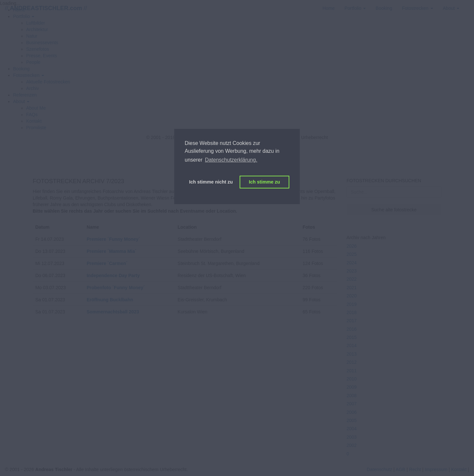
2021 (352, 288)
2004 (352, 429)
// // (46, 8)
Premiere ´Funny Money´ (113, 239)
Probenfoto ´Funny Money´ (116, 288)
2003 (352, 437)
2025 (352, 254)
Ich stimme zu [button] (264, 182)
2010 (352, 379)
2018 (352, 312)
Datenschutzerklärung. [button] (231, 160)
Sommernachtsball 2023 (113, 312)
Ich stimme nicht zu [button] (211, 182)
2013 (352, 354)
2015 (352, 337)
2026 (352, 246)
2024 (352, 263)
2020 (352, 296)
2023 (352, 271)
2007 (352, 404)
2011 (352, 371)
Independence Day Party (113, 275)
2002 (352, 445)
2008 (352, 396)
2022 (352, 279)
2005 (352, 420)
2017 (352, 321)
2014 (352, 345)
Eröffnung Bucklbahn (110, 300)
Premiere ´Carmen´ (107, 263)
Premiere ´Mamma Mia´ (112, 251)
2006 (352, 412)
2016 (352, 329)
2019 (352, 304)
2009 (352, 387)
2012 (352, 362)
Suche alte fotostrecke (394, 210)
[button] (29, 75)
